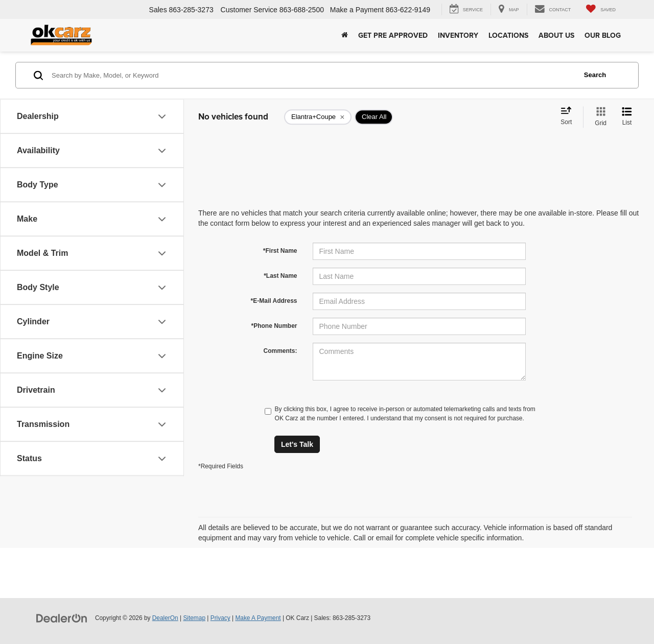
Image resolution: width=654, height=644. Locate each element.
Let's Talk (297, 444)
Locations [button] (508, 35)
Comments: (280, 351)
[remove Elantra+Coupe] (318, 117)
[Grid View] (599, 117)
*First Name (280, 251)
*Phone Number (274, 326)
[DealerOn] (62, 617)
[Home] (345, 35)
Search (595, 75)
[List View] (627, 117)
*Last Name (280, 276)
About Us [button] (556, 35)
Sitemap (194, 618)
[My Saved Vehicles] (601, 9)
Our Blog (603, 35)
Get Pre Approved (393, 35)
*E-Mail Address (274, 301)
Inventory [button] (458, 35)
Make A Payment (258, 618)
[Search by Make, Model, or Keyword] (312, 75)
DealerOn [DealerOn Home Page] (165, 618)
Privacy (220, 618)
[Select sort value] (569, 116)
